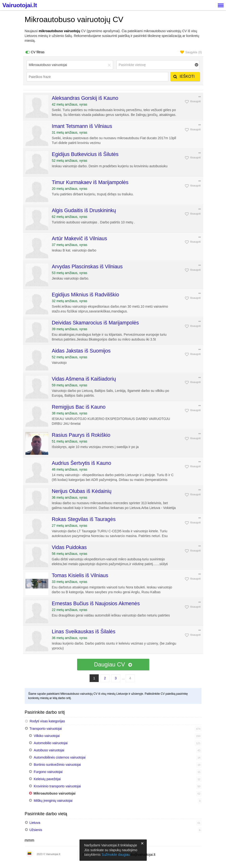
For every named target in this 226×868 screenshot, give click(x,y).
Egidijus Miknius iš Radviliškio (86, 295)
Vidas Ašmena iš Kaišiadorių (84, 379)
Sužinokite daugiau (116, 855)
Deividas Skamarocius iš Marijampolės (95, 323)
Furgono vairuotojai (48, 772)
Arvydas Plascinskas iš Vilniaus (87, 266)
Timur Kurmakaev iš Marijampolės (90, 182)
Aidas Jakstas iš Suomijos (81, 351)
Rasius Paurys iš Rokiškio (81, 435)
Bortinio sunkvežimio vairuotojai (57, 765)
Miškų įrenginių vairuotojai (53, 801)
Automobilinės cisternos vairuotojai (60, 757)
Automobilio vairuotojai (51, 743)
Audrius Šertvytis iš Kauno (82, 463)
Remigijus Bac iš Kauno (79, 407)
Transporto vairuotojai (46, 729)
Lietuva (35, 823)
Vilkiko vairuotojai (47, 736)
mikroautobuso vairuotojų (59, 31)
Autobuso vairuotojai (49, 750)
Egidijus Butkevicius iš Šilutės (85, 154)
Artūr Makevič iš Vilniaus (79, 238)
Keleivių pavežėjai (47, 779)
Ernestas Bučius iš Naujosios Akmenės (96, 603)
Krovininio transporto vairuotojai (57, 786)
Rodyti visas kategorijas (45, 721)
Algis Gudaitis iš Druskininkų (84, 210)
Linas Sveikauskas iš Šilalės (84, 632)
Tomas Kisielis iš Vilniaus (80, 575)
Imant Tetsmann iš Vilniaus (82, 126)
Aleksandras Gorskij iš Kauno (85, 98)
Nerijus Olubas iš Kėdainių (82, 491)
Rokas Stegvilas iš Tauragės (84, 519)
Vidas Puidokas (69, 547)
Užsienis (36, 830)
